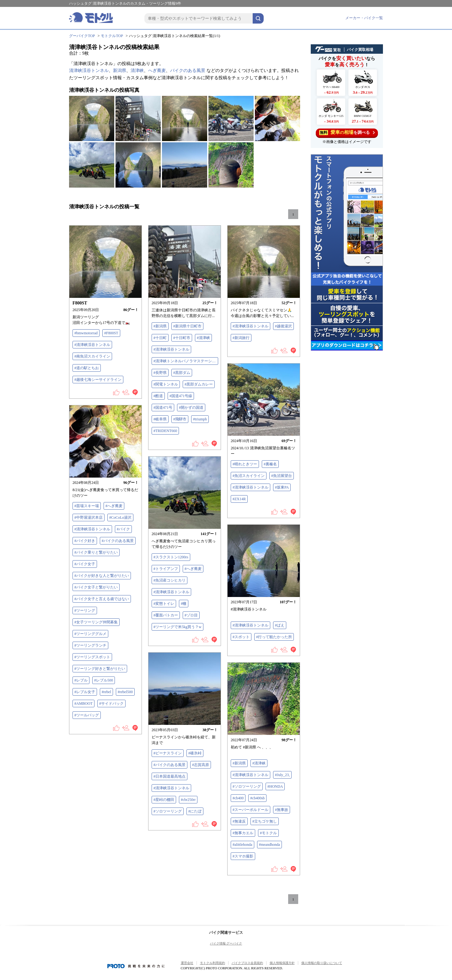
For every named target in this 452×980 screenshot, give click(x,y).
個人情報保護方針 (282, 963)
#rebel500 (125, 692)
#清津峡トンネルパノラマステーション (186, 361)
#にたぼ (195, 811)
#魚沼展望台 (282, 476)
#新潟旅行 (241, 338)
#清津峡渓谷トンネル (92, 345)
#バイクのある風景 (118, 541)
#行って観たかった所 (274, 637)
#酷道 (158, 396)
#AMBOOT (83, 704)
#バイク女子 (85, 564)
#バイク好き (85, 541)
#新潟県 (160, 326)
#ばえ (280, 625)
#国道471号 (163, 408)
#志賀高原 (201, 765)
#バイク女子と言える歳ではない (102, 599)
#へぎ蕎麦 (114, 506)
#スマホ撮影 (243, 856)
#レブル (81, 680)
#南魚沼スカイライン (92, 356)
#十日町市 (182, 338)
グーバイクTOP (82, 36)
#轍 (184, 604)
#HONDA (275, 786)
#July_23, (282, 775)
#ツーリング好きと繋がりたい (100, 669)
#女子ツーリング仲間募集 (96, 622)
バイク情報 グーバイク (226, 943)
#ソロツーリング (168, 811)
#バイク (123, 529)
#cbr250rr (188, 800)
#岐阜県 (160, 419)
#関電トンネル (166, 384)
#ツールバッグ (87, 715)
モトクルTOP (112, 36)
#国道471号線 (181, 396)
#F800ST (111, 333)
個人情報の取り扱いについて (322, 963)
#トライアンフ (166, 569)
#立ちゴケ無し (265, 821)
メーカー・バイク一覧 (364, 18)
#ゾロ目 (191, 615)
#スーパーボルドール (250, 810)
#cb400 (238, 798)
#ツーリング (85, 610)
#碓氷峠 (195, 753)
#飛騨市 (180, 419)
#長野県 (160, 373)
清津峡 (137, 71)
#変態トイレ (164, 604)
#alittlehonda (242, 845)
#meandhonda (269, 845)
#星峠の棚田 (164, 800)
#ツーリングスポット (92, 657)
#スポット (241, 637)
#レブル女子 (85, 692)
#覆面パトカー (166, 615)
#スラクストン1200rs (171, 557)
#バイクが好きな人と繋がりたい (102, 576)
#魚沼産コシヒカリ (169, 580)
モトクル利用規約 (213, 963)
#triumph (200, 419)
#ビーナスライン (168, 753)
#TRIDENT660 (165, 431)
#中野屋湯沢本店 (89, 517)
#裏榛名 (270, 464)
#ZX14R (239, 499)
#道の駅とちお (87, 368)
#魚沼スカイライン (249, 476)
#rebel (106, 692)
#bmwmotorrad (86, 333)
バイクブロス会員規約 (247, 963)
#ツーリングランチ (90, 645)
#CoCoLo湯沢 (120, 517)
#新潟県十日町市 (187, 326)
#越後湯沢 (283, 326)
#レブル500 (104, 680)
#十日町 (160, 338)
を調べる (347, 132)
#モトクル (268, 833)
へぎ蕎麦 (157, 71)
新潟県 (120, 71)
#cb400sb (257, 798)
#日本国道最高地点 (169, 776)
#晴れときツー (245, 464)
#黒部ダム (182, 373)
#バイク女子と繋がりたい (96, 587)
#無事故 (282, 810)
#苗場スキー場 (87, 506)
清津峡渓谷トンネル (89, 71)
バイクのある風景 (188, 71)
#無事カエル (243, 833)
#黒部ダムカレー (199, 384)
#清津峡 (203, 338)
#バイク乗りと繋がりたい (96, 552)
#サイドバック (111, 704)
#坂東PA (282, 487)
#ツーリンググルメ (90, 634)
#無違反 (239, 821)
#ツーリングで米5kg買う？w (178, 627)
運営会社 (187, 963)
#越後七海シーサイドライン (98, 380)
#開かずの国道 (191, 408)
